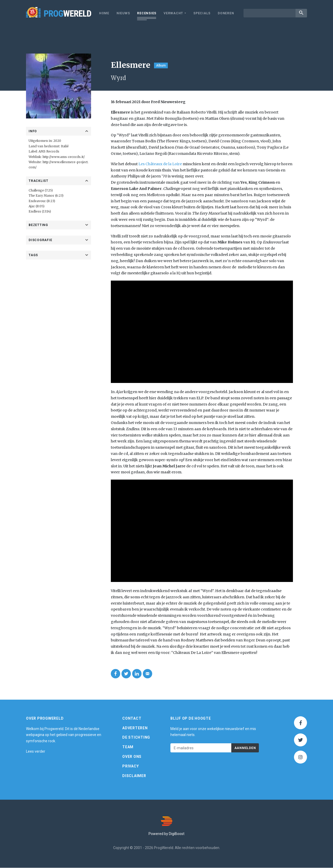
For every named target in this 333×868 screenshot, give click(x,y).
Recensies (147, 13)
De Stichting (136, 738)
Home (104, 13)
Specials (202, 13)
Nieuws (123, 13)
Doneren (226, 13)
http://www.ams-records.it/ (64, 157)
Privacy (130, 766)
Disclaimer (134, 776)
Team (128, 747)
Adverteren (135, 728)
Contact (132, 719)
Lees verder (36, 752)
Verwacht (173, 13)
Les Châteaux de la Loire (160, 164)
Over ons (132, 757)
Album (161, 65)
